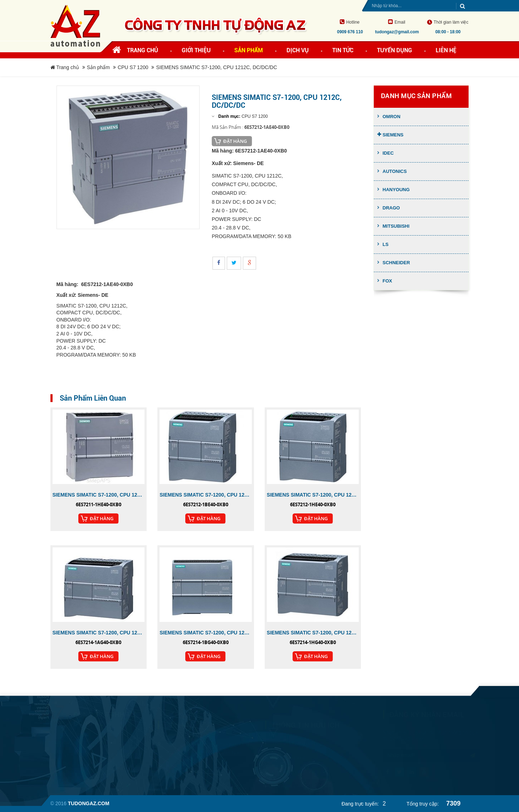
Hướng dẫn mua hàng (297, 782)
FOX (388, 281)
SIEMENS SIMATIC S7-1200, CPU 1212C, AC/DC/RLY (206, 495)
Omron (392, 117)
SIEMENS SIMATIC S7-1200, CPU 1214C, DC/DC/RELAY (313, 633)
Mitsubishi (396, 226)
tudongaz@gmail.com (191, 773)
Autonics (395, 171)
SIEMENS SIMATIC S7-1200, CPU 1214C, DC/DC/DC (99, 633)
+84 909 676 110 (186, 760)
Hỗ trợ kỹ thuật (289, 753)
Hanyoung (396, 190)
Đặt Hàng (235, 141)
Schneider (396, 263)
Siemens (393, 135)
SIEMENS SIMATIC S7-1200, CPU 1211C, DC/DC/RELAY (99, 495)
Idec (388, 153)
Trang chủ (143, 50)
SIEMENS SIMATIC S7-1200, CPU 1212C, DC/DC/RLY (313, 495)
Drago (391, 208)
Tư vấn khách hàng (294, 739)
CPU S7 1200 (133, 67)
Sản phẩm (98, 67)
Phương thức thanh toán (299, 767)
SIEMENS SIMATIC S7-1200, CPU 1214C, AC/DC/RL (206, 633)
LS (386, 244)
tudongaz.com (398, 739)
